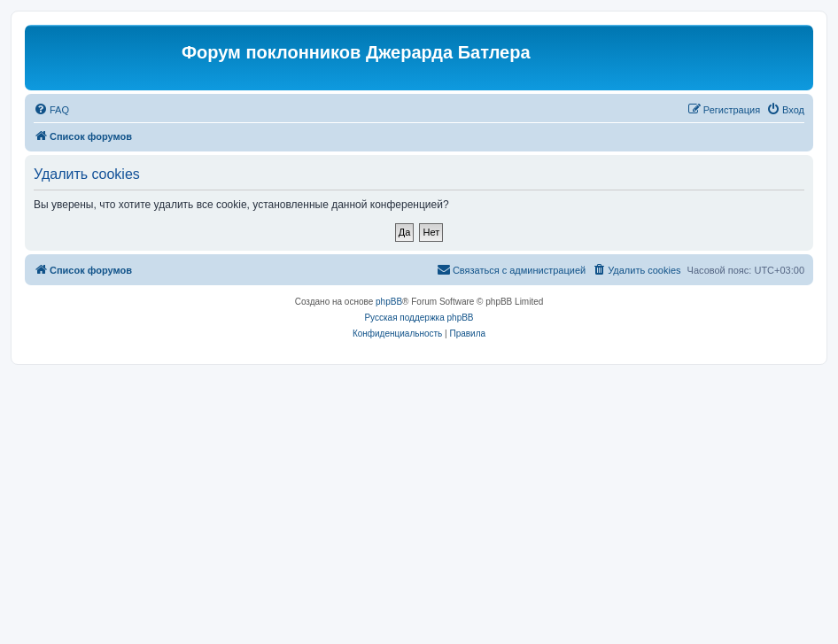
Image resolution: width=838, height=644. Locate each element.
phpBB (389, 302)
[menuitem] (51, 110)
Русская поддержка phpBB (419, 318)
